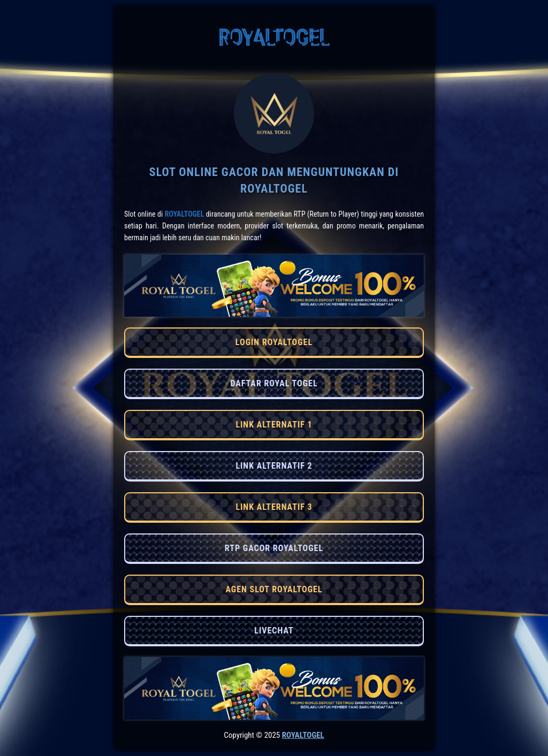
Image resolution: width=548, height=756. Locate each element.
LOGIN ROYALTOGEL (274, 342)
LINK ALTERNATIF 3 (274, 507)
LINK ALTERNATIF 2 (274, 466)
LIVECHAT (274, 631)
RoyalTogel (185, 214)
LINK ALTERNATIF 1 (274, 425)
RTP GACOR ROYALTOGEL (274, 548)
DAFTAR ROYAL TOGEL (274, 383)
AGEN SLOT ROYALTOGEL (274, 589)
